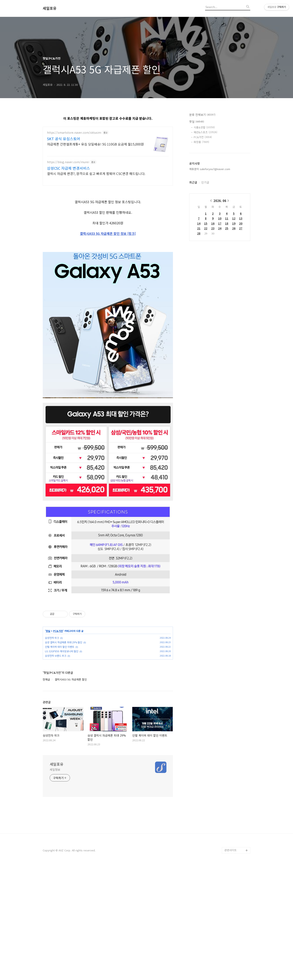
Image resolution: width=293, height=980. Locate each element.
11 (227, 218)
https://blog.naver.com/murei (68, 162)
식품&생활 (204, 127)
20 (241, 223)
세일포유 (50, 8)
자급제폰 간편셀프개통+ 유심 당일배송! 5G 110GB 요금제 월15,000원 (95, 144)
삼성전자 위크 (52, 752)
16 (213, 223)
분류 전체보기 (202, 115)
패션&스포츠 (206, 132)
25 (227, 228)
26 (234, 228)
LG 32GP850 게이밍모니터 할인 (62, 765)
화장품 (201, 142)
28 (199, 233)
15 (206, 223)
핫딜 (48, 745)
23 (213, 228)
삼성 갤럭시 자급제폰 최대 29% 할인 (64, 756)
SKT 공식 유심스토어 (64, 139)
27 (241, 228)
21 (199, 228)
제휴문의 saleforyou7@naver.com (210, 169)
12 (234, 218)
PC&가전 (58, 745)
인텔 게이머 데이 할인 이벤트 (60, 760)
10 (220, 218)
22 (206, 228)
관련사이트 (231, 964)
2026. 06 (220, 201)
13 (241, 218)
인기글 (205, 182)
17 (220, 223)
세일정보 (55, 883)
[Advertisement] (108, 218)
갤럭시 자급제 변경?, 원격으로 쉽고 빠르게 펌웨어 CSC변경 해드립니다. (96, 173)
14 (199, 223)
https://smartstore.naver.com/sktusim (74, 133)
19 (234, 223)
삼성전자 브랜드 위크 (56, 769)
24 (220, 228)
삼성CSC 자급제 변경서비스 (68, 168)
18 (227, 223)
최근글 (193, 182)
